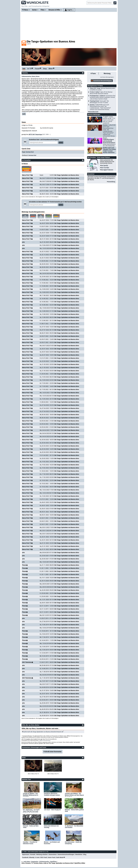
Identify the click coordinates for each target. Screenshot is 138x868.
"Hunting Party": (99, 102)
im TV (30, 69)
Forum (38, 69)
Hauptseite (35, 862)
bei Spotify (105, 165)
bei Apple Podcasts (107, 170)
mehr (24, 114)
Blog (85, 854)
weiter (61, 143)
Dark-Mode (61, 857)
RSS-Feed (44, 857)
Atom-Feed (52, 857)
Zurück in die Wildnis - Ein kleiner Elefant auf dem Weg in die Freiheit (74, 795)
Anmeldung (112, 182)
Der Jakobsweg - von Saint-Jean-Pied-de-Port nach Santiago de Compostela (31, 811)
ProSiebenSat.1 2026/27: (103, 97)
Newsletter (79, 854)
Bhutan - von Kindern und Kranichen (52, 843)
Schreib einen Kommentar (53, 752)
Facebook (25, 857)
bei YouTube (105, 168)
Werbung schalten (42, 854)
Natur (34, 76)
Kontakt (33, 854)
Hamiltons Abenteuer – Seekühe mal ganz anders (52, 794)
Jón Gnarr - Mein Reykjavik (52, 810)
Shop (45, 69)
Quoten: (100, 107)
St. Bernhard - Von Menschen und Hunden (74, 827)
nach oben (26, 862)
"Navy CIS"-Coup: (103, 89)
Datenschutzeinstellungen (66, 854)
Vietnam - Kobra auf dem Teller (31, 827)
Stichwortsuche (44, 862)
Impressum (26, 854)
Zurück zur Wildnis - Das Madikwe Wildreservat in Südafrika (31, 795)
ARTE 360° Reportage (35, 134)
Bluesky (32, 857)
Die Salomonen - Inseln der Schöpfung (73, 843)
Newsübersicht (94, 112)
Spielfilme (53, 862)
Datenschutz (53, 854)
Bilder (51, 69)
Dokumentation (27, 76)
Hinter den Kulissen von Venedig (51, 827)
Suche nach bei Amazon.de (43, 732)
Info (24, 69)
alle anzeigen (25, 216)
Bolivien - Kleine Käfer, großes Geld (74, 810)
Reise (38, 76)
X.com (37, 857)
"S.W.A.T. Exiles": (101, 93)
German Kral (30, 152)
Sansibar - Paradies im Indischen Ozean (30, 843)
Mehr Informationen (45, 740)
